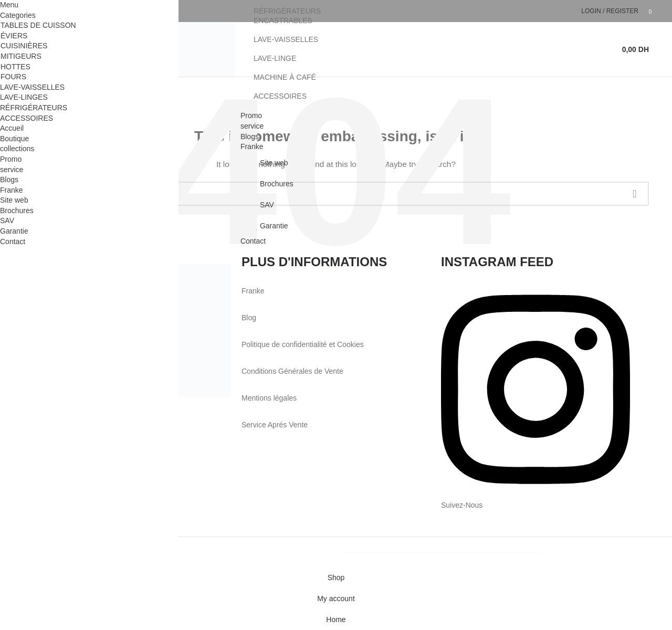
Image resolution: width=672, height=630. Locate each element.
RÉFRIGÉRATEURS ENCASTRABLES (287, 16)
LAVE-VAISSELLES (286, 39)
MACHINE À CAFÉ (285, 77)
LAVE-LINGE (275, 58)
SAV (267, 205)
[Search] (607, 49)
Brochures (277, 184)
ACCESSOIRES (280, 96)
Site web (274, 163)
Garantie (274, 226)
